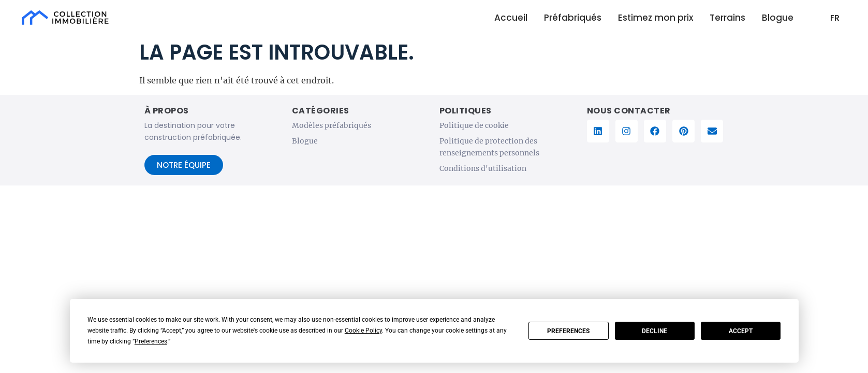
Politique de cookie (474, 125)
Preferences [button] (151, 341)
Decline (654, 331)
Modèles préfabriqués (332, 125)
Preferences (568, 331)
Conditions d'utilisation (483, 168)
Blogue (305, 141)
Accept (741, 331)
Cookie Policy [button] (363, 331)
